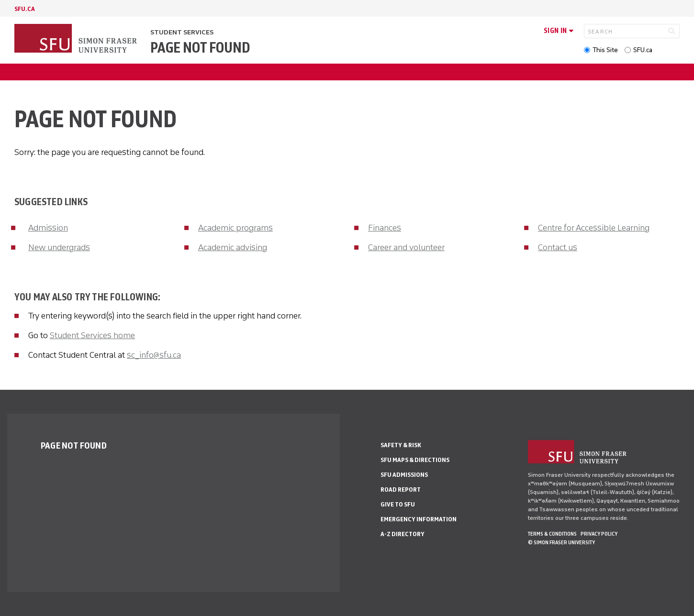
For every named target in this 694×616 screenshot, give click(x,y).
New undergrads (59, 247)
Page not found (200, 48)
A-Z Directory (403, 534)
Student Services (182, 32)
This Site (605, 50)
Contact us (558, 247)
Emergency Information (419, 519)
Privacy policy (599, 534)
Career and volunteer (406, 247)
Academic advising (233, 247)
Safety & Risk (401, 445)
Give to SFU (398, 504)
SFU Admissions (404, 475)
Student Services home (92, 335)
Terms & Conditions (552, 534)
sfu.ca (25, 9)
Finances (385, 228)
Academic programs (235, 228)
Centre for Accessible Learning (594, 228)
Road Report (401, 489)
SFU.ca (643, 50)
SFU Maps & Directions (415, 460)
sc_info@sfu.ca (154, 355)
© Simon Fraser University (561, 542)
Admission (48, 228)
